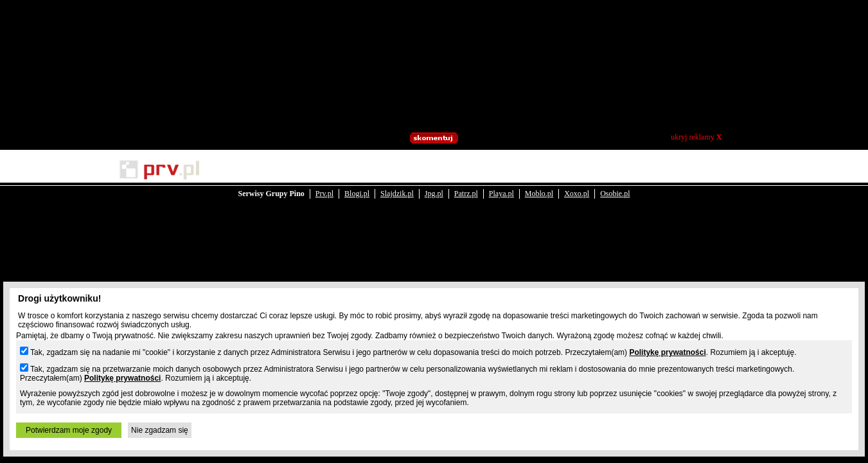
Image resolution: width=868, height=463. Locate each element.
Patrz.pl (466, 168)
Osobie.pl (615, 168)
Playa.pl (501, 168)
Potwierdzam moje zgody (69, 430)
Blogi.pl (357, 168)
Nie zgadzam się (160, 430)
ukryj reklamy (696, 137)
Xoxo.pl (577, 168)
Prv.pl (324, 168)
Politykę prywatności (667, 352)
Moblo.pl (539, 168)
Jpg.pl (434, 168)
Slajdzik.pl (397, 168)
